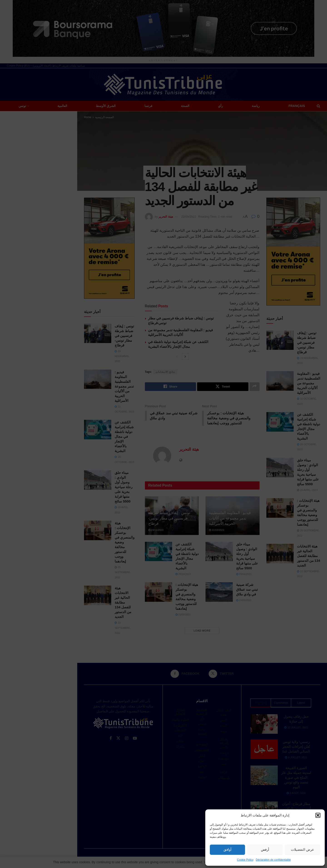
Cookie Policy (245, 860)
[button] (318, 815)
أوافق (227, 849)
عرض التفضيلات (302, 849)
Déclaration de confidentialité (273, 860)
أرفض (265, 849)
